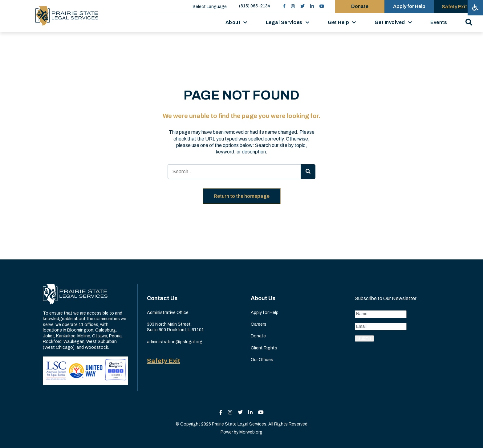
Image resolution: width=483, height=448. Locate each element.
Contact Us (162, 298)
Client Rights (264, 348)
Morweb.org (251, 432)
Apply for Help (265, 313)
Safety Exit (164, 361)
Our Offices (262, 360)
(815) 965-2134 (255, 6)
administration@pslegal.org (175, 342)
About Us (263, 298)
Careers (259, 324)
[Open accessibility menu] (475, 8)
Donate (258, 336)
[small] (284, 6)
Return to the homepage (242, 196)
